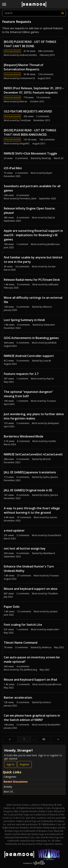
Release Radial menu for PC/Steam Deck (32, 280)
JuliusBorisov (53, 244)
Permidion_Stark (28, 199)
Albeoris (47, 307)
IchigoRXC (25, 144)
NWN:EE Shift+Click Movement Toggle (30, 153)
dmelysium (53, 423)
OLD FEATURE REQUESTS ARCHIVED (28, 111)
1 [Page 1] (24, 739)
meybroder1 (53, 629)
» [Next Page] (58, 739)
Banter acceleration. (18, 698)
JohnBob (52, 343)
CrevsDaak (25, 120)
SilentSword (49, 553)
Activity (8, 787)
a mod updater (14, 530)
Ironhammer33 (27, 78)
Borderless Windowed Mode (24, 436)
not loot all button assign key (25, 548)
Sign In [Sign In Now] (10, 764)
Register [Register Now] (25, 764)
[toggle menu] (4, 4)
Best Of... (9, 792)
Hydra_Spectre (51, 477)
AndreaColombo (28, 55)
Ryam (49, 173)
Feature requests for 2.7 (21, 374)
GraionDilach (54, 535)
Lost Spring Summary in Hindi (24, 320)
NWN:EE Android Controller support (29, 356)
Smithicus (47, 647)
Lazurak (47, 361)
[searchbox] (34, 13)
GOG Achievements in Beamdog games (31, 338)
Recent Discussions (16, 782)
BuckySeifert (54, 725)
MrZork (47, 459)
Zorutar (52, 267)
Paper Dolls (12, 607)
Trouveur (51, 401)
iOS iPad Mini (13, 168)
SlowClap (46, 158)
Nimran (23, 101)
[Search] (63, 13)
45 (44, 739)
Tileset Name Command (21, 643)
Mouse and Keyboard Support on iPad (30, 680)
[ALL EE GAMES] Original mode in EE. (28, 490)
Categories (10, 777)
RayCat (51, 218)
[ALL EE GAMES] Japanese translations (30, 472)
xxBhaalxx (53, 284)
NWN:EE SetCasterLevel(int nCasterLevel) (33, 454)
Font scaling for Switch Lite (23, 625)
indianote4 (49, 325)
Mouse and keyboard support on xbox (31, 589)
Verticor (47, 702)
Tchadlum (53, 594)
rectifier (52, 441)
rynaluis (53, 611)
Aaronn (53, 517)
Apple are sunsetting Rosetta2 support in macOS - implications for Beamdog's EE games (33, 235)
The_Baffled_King (28, 670)
